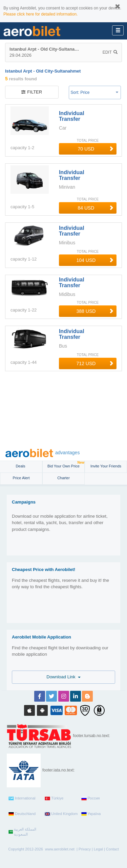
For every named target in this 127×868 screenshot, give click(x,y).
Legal (98, 849)
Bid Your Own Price (66, 465)
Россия (91, 798)
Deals (21, 466)
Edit (110, 52)
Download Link (63, 677)
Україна (91, 814)
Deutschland (22, 814)
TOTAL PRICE (88, 141)
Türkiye (54, 798)
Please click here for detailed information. (40, 14)
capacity (19, 148)
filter (32, 92)
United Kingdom (61, 814)
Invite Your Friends (106, 466)
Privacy (85, 849)
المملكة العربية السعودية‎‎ (22, 832)
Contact (112, 849)
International (22, 798)
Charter (63, 478)
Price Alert (21, 478)
